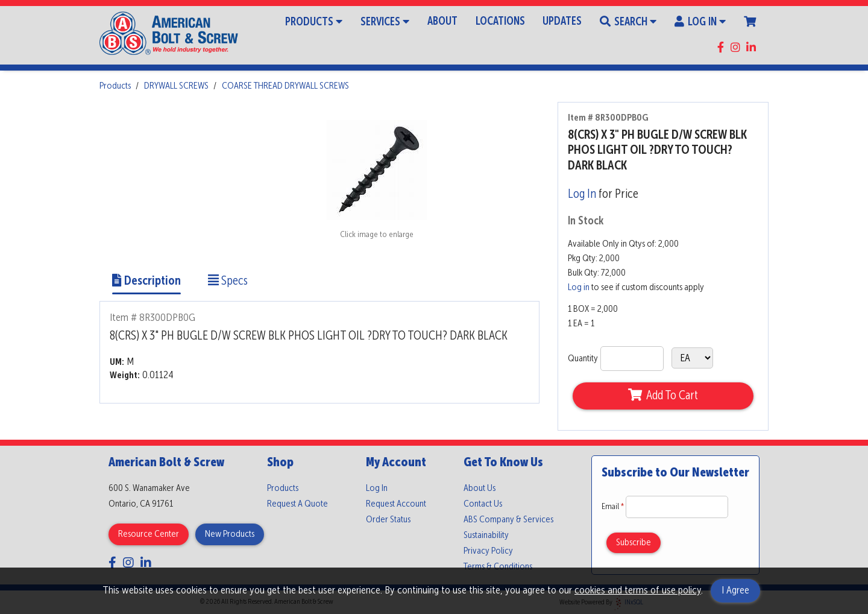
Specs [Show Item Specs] (228, 281)
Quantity (583, 359)
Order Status (388, 520)
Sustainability (486, 536)
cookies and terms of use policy (638, 590)
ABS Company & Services (508, 520)
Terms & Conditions (498, 567)
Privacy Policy (488, 551)
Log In (700, 21)
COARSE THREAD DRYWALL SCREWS (285, 86)
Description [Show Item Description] (146, 281)
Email (614, 507)
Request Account (396, 504)
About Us (480, 489)
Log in (579, 288)
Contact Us (483, 504)
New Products (230, 534)
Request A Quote (297, 504)
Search (628, 21)
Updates (562, 22)
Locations (500, 22)
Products (314, 21)
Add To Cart (663, 396)
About (442, 22)
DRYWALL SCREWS (176, 86)
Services (385, 21)
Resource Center (149, 534)
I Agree (735, 590)
